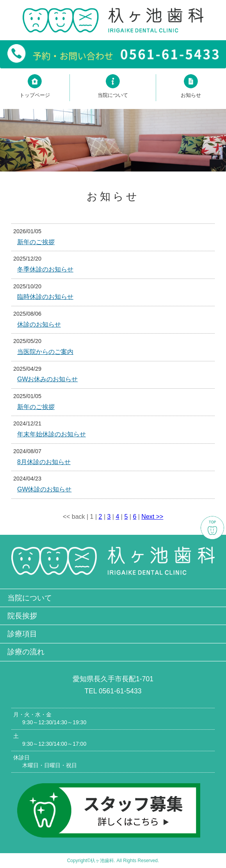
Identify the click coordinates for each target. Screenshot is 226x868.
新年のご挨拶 (36, 242)
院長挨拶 (22, 616)
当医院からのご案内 (45, 352)
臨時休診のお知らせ (45, 297)
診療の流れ (26, 652)
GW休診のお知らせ (44, 489)
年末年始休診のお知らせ (52, 434)
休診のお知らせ (39, 324)
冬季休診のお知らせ (45, 269)
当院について (30, 598)
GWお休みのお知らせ (48, 379)
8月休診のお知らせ (44, 462)
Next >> (152, 517)
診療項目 (22, 634)
